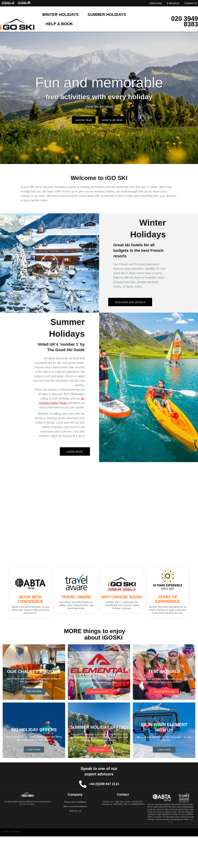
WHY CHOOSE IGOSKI (114, 595)
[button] (49, 263)
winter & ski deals (114, 120)
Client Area (156, 3)
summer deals (82, 120)
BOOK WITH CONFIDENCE (54, 597)
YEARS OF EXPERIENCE (144, 597)
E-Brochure (173, 3)
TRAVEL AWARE (84, 595)
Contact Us (191, 3)
